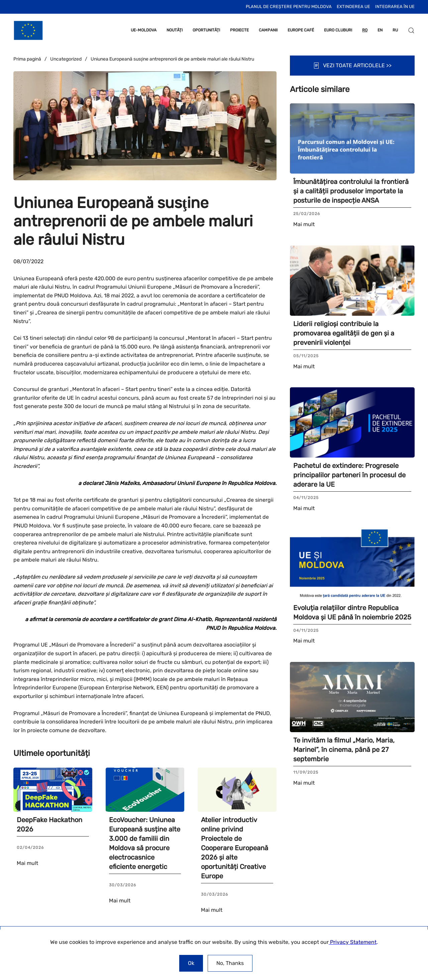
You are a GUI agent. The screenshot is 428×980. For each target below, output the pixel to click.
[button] (411, 30)
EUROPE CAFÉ (301, 30)
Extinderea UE (353, 7)
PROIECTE (239, 30)
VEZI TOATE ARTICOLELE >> (352, 66)
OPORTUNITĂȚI (206, 30)
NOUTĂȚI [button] (175, 30)
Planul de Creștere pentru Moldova (289, 7)
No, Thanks (230, 963)
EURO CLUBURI (338, 30)
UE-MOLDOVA (144, 30)
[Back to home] (28, 30)
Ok (191, 963)
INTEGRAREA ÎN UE (395, 7)
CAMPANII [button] (268, 30)
